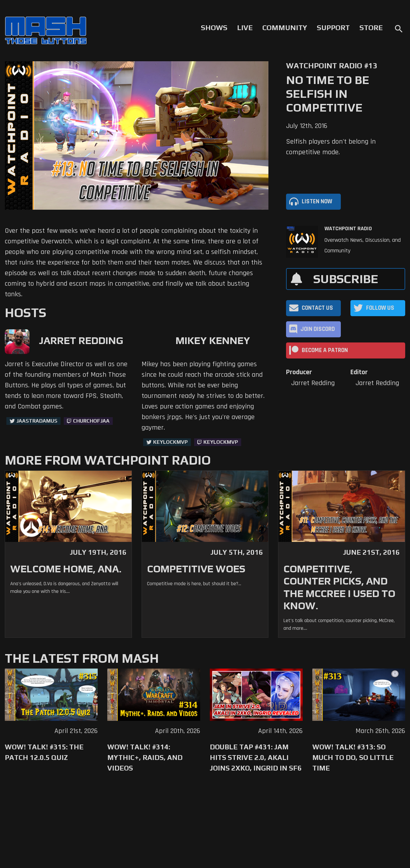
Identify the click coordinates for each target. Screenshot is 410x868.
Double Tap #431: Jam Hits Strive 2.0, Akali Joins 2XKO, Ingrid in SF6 (256, 757)
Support (333, 28)
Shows (214, 28)
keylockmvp (221, 442)
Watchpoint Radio (348, 229)
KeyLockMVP (170, 442)
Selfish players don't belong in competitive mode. (331, 147)
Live (245, 28)
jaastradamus (37, 421)
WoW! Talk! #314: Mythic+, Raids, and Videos (145, 757)
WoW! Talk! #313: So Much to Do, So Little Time (353, 757)
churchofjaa (91, 421)
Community (285, 28)
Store (371, 28)
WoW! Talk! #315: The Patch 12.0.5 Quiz (44, 752)
